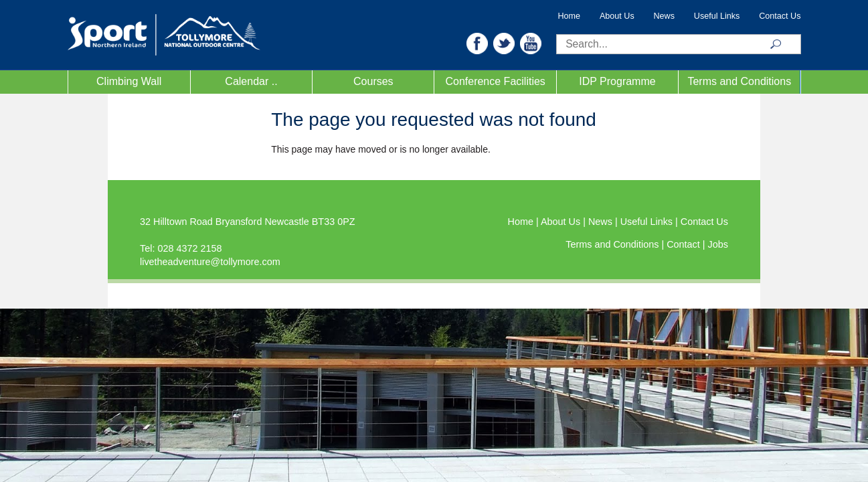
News (665, 16)
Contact (685, 244)
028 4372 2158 (189, 248)
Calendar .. (251, 81)
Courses (373, 81)
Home (570, 16)
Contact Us (780, 16)
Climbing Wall (129, 81)
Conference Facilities (495, 81)
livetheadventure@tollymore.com (210, 262)
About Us (617, 16)
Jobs (718, 244)
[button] (477, 43)
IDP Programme (617, 81)
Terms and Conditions (739, 81)
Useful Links (717, 16)
